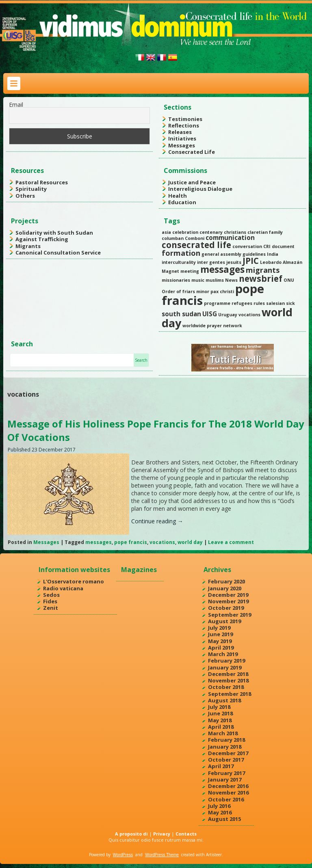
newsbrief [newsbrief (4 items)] (261, 279)
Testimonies (185, 119)
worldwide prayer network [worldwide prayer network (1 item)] (212, 326)
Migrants (28, 246)
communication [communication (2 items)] (230, 238)
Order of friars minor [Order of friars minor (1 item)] (185, 291)
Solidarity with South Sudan (54, 233)
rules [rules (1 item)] (259, 303)
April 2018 (221, 727)
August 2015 (224, 819)
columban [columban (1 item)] (173, 238)
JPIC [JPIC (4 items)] (251, 261)
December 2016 (228, 786)
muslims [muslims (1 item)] (215, 280)
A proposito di (131, 834)
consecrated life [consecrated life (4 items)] (196, 245)
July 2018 (219, 707)
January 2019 (225, 667)
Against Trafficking (42, 239)
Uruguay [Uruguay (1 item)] (228, 315)
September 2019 (230, 615)
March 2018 (223, 733)
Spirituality (31, 189)
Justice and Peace (192, 182)
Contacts (186, 834)
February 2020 (226, 581)
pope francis (131, 542)
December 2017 (228, 753)
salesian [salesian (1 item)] (275, 303)
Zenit (51, 608)
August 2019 (224, 621)
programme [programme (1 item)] (217, 303)
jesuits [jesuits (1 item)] (234, 262)
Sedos (51, 595)
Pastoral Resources (42, 182)
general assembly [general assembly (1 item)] (221, 254)
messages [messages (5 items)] (222, 269)
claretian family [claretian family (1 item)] (265, 232)
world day (190, 542)
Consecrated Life (192, 152)
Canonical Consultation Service (58, 253)
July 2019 (219, 628)
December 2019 (228, 595)
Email (16, 105)
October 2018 (226, 687)
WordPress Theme (162, 855)
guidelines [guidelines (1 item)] (254, 254)
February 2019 (226, 661)
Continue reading (157, 521)
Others (25, 196)
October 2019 (226, 608)
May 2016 (220, 812)
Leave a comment (231, 542)
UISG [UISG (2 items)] (210, 314)
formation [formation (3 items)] (181, 253)
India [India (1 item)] (273, 254)
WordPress (123, 855)
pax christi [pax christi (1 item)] (222, 291)
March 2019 (223, 654)
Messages (182, 145)
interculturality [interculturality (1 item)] (179, 262)
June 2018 (220, 713)
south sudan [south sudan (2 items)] (181, 314)
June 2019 (220, 634)
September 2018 (230, 694)
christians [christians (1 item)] (235, 232)
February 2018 (226, 740)
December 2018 (228, 674)
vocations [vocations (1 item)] (249, 315)
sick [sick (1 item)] (290, 303)
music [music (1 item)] (198, 280)
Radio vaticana (63, 588)
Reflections (184, 125)
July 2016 (219, 806)
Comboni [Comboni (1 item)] (195, 238)
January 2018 (225, 747)
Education (182, 202)
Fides (50, 601)
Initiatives (182, 138)
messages (99, 542)
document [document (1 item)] (283, 246)
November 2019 (228, 601)
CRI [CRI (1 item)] (267, 246)
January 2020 (225, 588)
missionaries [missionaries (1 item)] (176, 280)
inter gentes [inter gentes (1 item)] (211, 262)
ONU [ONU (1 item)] (289, 280)
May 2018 (220, 720)
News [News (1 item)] (231, 280)
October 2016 (226, 799)
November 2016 (228, 792)
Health (178, 196)
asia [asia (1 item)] (166, 232)
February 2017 (226, 773)
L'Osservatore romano (74, 581)
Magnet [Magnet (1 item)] (170, 271)
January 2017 (225, 779)
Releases (180, 132)
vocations (162, 542)
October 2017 (226, 760)
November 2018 (228, 680)
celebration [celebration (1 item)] (185, 232)
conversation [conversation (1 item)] (247, 246)
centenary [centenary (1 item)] (211, 232)
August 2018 (224, 700)
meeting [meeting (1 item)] (190, 271)
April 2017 (221, 766)
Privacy (162, 834)
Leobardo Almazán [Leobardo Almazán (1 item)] (281, 262)
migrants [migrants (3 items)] (263, 270)
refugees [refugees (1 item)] (242, 303)
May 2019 (220, 641)
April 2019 (221, 648)
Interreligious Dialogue (200, 189)
